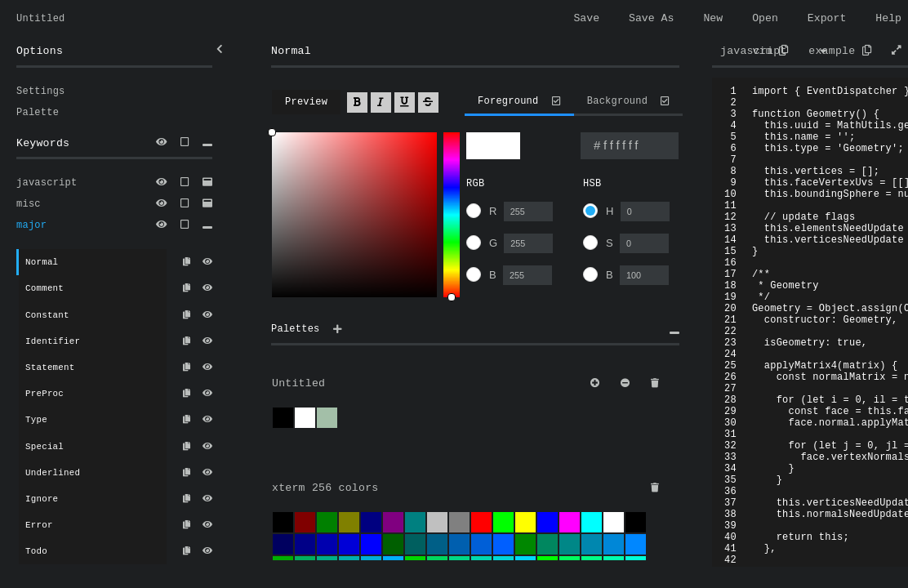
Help (888, 20)
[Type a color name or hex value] (630, 151)
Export (827, 20)
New (713, 20)
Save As (651, 20)
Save (586, 20)
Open (765, 20)
